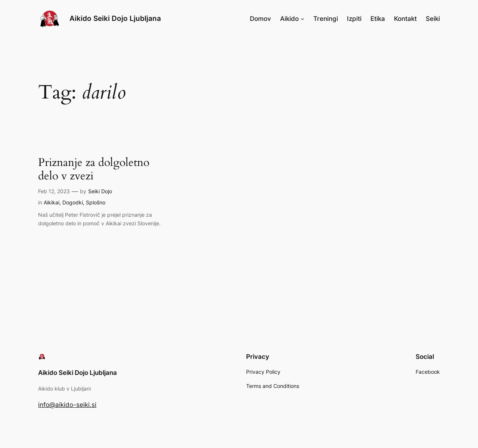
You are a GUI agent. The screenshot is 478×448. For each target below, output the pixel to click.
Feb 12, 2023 (54, 191)
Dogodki (73, 202)
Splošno (96, 202)
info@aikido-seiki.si (67, 405)
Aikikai (52, 202)
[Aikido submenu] (302, 19)
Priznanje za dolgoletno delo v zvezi (94, 170)
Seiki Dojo (100, 191)
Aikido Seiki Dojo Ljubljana (115, 18)
